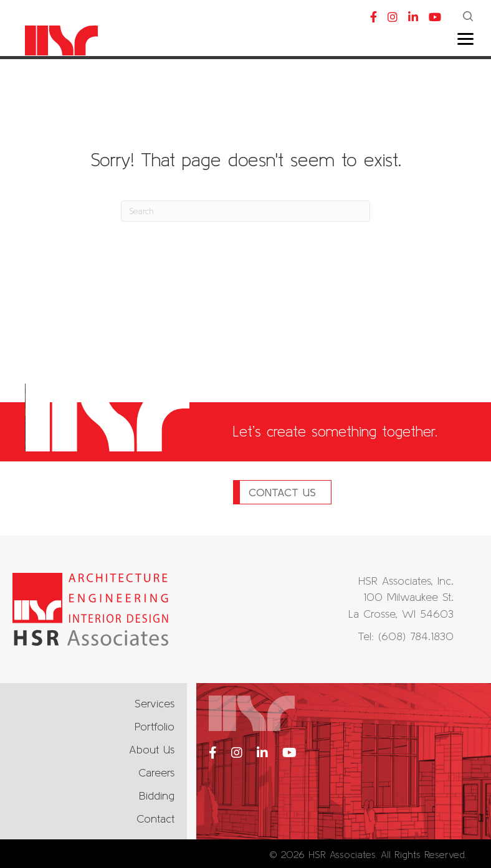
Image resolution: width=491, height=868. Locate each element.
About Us (152, 749)
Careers (156, 772)
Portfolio (155, 726)
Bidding (157, 795)
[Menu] (465, 39)
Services (155, 703)
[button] (469, 17)
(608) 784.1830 (416, 636)
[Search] (245, 211)
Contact (155, 818)
